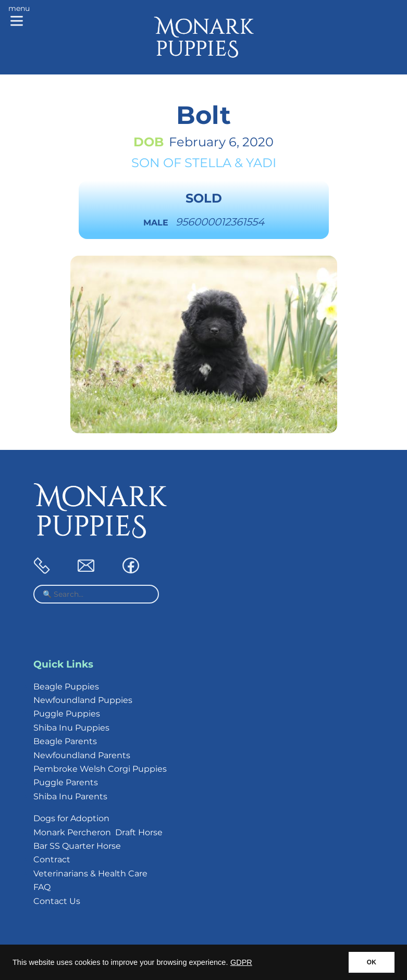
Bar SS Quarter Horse (77, 846)
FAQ (42, 887)
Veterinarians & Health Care (90, 874)
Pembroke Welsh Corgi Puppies (100, 769)
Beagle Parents (65, 741)
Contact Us (57, 901)
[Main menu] (19, 17)
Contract (52, 859)
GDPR (241, 962)
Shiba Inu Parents (70, 796)
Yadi (261, 163)
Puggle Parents (66, 782)
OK (372, 962)
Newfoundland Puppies (83, 700)
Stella (208, 163)
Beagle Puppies (66, 687)
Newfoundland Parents (82, 755)
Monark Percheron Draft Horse (98, 832)
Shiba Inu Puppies (71, 728)
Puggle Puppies (67, 714)
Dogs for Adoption (71, 818)
